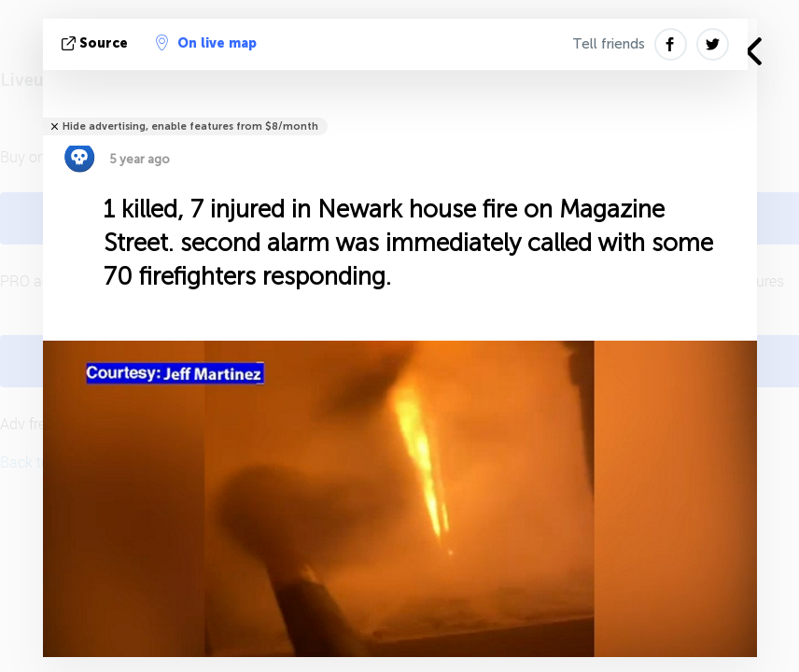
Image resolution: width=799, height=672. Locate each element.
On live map (206, 43)
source (97, 43)
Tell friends (609, 44)
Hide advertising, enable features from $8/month (190, 126)
